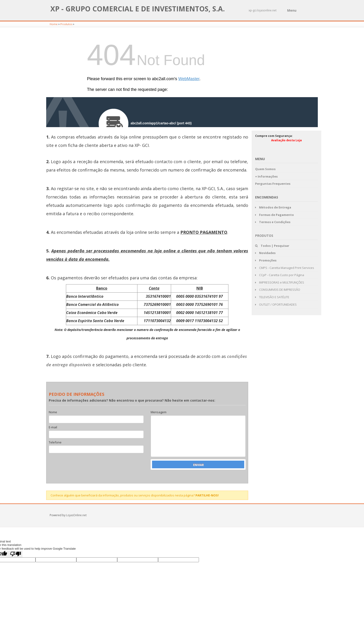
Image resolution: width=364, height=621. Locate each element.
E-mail (53, 427)
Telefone (55, 443)
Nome (53, 412)
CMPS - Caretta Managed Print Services (285, 268)
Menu (292, 10)
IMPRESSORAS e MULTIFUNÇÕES (280, 282)
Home (54, 24)
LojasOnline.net (76, 515)
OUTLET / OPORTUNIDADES (276, 304)
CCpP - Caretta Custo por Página (280, 275)
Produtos (66, 24)
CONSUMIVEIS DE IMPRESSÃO (278, 290)
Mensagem (159, 412)
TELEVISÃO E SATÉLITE (272, 297)
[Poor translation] (16, 554)
